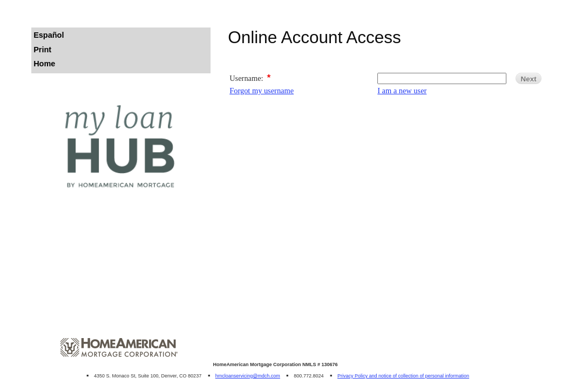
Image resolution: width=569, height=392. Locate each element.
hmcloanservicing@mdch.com (248, 376)
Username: (246, 78)
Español (49, 35)
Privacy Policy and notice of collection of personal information (403, 376)
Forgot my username (262, 91)
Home (44, 64)
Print (42, 50)
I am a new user (402, 91)
